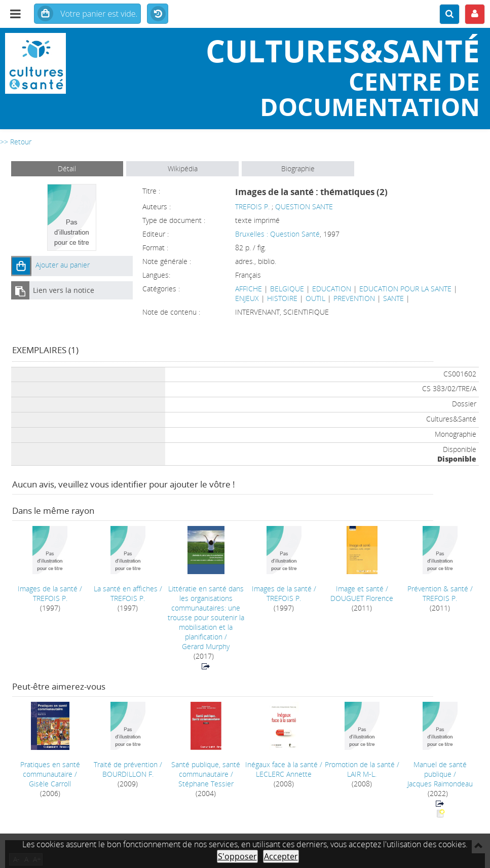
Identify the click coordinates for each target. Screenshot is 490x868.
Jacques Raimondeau (440, 784)
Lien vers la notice (64, 290)
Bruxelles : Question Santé (277, 234)
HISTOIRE (282, 298)
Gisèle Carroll (50, 784)
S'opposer (237, 856)
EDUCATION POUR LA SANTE (405, 289)
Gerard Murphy (206, 646)
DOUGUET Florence (362, 598)
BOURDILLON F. (128, 774)
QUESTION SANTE (304, 206)
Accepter (281, 856)
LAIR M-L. (362, 774)
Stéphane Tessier (206, 784)
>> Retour (16, 142)
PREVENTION (354, 298)
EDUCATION (332, 289)
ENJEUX (247, 298)
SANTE (393, 298)
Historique (158, 14)
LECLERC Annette (284, 774)
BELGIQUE (287, 289)
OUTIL (315, 298)
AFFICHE (249, 289)
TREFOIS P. (252, 206)
